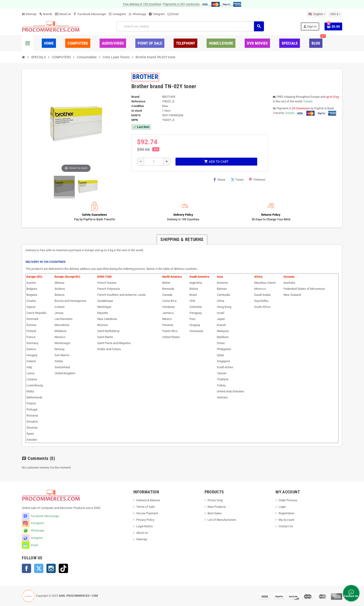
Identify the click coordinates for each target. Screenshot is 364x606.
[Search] (190, 26)
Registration (286, 513)
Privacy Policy (145, 520)
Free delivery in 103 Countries (142, 4)
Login (282, 507)
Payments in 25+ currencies (181, 4)
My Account (286, 520)
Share (219, 179)
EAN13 (136, 115)
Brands (46, 14)
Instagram (119, 14)
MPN (135, 120)
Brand (135, 97)
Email (175, 14)
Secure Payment (147, 513)
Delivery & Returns (148, 500)
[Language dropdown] (317, 14)
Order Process (288, 500)
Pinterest (257, 179)
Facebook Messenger (92, 14)
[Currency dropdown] (335, 14)
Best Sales (215, 513)
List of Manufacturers (222, 520)
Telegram (159, 14)
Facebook (26, 568)
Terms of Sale (145, 507)
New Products (217, 507)
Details (308, 101)
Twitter (39, 568)
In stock (137, 111)
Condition (138, 106)
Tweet (237, 179)
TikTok (63, 568)
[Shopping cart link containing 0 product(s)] (333, 26)
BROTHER (145, 77)
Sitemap (29, 14)
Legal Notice (145, 526)
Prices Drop (215, 500)
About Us (63, 14)
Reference (138, 101)
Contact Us (286, 526)
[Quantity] (154, 162)
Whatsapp (139, 14)
